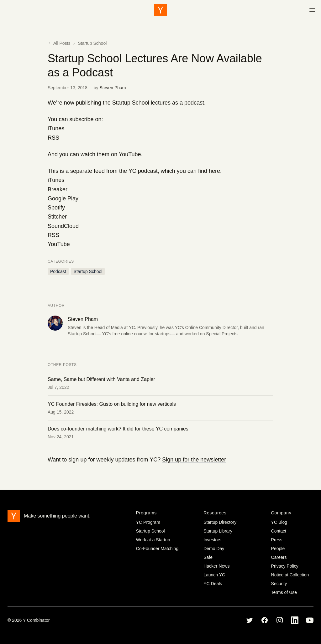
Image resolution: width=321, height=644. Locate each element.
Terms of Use (284, 592)
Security (279, 584)
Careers (279, 557)
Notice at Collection (290, 575)
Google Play (63, 198)
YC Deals (213, 584)
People (278, 549)
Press (277, 540)
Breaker (58, 189)
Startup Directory (220, 522)
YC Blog (279, 522)
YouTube (59, 244)
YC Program (148, 522)
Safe (208, 557)
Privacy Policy (285, 566)
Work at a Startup (153, 540)
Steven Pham (113, 88)
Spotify (56, 208)
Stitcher (57, 217)
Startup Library (218, 531)
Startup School (92, 43)
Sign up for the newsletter (194, 460)
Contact (279, 531)
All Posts (59, 43)
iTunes (56, 128)
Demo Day (214, 549)
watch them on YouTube (111, 154)
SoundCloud (63, 226)
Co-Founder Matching (157, 549)
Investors (212, 540)
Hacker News (216, 566)
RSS (53, 138)
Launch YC (214, 575)
